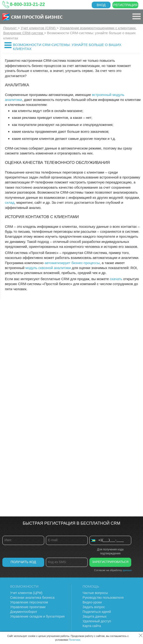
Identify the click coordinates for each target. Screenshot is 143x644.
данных (127, 570)
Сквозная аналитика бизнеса (32, 598)
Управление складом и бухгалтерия (37, 616)
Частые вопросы (95, 593)
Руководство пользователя (103, 598)
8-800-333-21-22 (27, 4)
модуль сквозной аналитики (48, 268)
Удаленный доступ (97, 621)
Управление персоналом (29, 602)
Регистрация (125, 5)
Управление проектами (28, 607)
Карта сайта (92, 626)
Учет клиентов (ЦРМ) (26, 593)
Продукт (10, 28)
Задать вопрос (94, 607)
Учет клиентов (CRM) (39, 28)
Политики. (75, 640)
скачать (116, 279)
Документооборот (24, 612)
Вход (101, 5)
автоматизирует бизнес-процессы (72, 263)
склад (10, 202)
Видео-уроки (92, 602)
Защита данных (95, 616)
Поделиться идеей (97, 612)
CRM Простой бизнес (37, 17)
